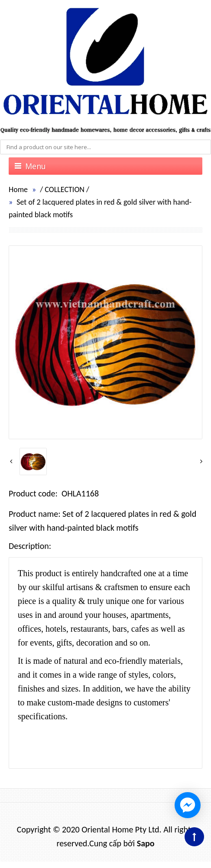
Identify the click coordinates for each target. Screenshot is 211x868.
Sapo (146, 843)
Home (18, 189)
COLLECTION (65, 189)
